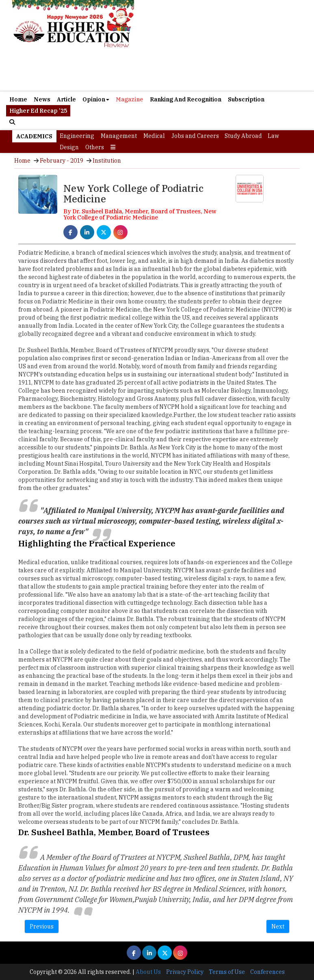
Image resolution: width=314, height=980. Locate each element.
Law (273, 136)
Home (18, 99)
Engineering (77, 136)
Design (69, 147)
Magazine (130, 99)
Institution (107, 161)
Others (95, 147)
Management (119, 136)
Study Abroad (243, 136)
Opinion (96, 99)
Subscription (246, 99)
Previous (42, 926)
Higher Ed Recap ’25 (38, 111)
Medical (154, 136)
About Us (148, 972)
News (42, 99)
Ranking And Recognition (186, 99)
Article (66, 99)
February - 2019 (62, 161)
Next (278, 926)
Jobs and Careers (195, 136)
